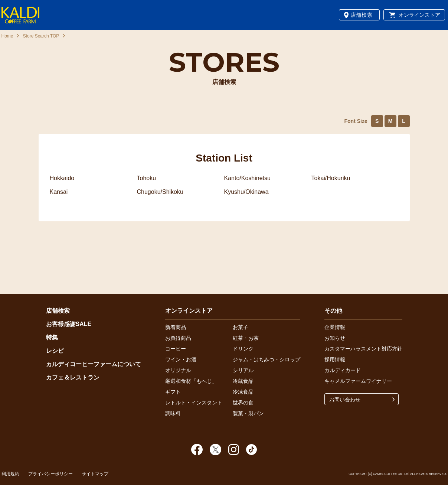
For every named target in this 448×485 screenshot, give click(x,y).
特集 (52, 337)
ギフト (173, 392)
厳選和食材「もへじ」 (191, 381)
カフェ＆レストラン (73, 377)
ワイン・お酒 (181, 359)
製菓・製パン (248, 413)
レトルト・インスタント (194, 403)
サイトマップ (95, 474)
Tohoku (147, 178)
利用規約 (10, 474)
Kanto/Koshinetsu (247, 178)
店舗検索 (362, 15)
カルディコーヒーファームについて (94, 364)
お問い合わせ (345, 400)
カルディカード (343, 370)
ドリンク (243, 349)
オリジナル (178, 370)
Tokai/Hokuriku (331, 178)
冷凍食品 (243, 392)
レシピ (55, 351)
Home (7, 36)
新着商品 (176, 327)
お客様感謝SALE (69, 324)
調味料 (173, 413)
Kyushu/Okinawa (246, 192)
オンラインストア (419, 15)
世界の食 (243, 403)
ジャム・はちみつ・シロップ (266, 359)
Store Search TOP (41, 36)
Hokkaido (62, 178)
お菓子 (241, 327)
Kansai (59, 192)
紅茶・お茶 (246, 338)
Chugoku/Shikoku (160, 192)
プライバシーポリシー (50, 474)
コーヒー (176, 349)
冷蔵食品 (243, 381)
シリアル (243, 370)
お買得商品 (178, 338)
